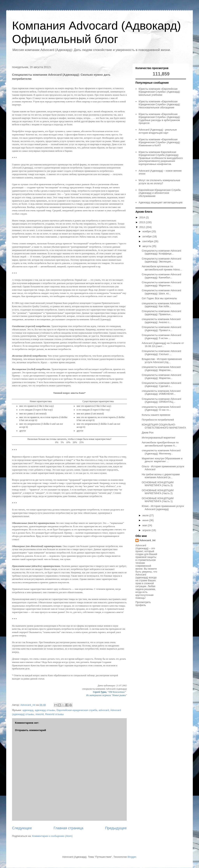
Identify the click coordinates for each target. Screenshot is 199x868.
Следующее (22, 828)
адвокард (28, 710)
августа (147, 246)
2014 (143, 217)
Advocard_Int (147, 540)
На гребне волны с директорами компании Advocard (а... (161, 476)
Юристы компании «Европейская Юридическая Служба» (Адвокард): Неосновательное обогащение (159, 104)
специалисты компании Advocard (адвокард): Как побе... (161, 305)
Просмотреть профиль (143, 604)
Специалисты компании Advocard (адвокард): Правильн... (161, 313)
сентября (148, 241)
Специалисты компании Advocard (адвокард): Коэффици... (161, 252)
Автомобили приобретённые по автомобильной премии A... (160, 444)
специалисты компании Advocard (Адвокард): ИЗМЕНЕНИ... (161, 392)
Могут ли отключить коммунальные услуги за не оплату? (159, 182)
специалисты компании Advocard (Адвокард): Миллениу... (161, 452)
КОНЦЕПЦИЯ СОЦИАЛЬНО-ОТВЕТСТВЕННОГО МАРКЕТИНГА (164, 426)
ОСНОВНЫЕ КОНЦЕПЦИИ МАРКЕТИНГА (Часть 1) (158, 500)
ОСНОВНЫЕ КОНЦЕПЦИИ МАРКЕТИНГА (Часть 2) (158, 492)
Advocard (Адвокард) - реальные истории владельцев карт (158, 131)
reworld (40, 714)
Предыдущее (116, 828)
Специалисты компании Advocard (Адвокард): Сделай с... (161, 384)
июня (146, 520)
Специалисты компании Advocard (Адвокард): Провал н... (161, 329)
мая (145, 525)
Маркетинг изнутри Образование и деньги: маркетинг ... (162, 460)
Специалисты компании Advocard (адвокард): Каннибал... (161, 276)
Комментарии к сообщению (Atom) (52, 836)
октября (147, 236)
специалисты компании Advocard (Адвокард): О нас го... (161, 408)
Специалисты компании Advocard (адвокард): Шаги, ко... (161, 292)
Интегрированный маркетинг (158, 438)
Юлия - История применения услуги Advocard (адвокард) (163, 508)
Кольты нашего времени (156, 415)
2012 (143, 227)
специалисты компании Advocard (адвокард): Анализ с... (161, 321)
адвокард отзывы (45, 710)
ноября (147, 231)
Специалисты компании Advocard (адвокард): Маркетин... (161, 284)
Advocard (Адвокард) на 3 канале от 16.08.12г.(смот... (163, 345)
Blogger (132, 857)
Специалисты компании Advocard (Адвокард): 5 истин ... (161, 337)
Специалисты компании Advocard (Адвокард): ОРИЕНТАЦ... (161, 400)
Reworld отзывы (54, 714)
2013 (143, 222)
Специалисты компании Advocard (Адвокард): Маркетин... (161, 377)
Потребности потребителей (158, 420)
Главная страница (69, 828)
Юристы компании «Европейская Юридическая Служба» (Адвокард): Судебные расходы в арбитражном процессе (159, 119)
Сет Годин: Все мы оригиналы (159, 298)
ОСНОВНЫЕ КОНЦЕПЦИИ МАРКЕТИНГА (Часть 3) (158, 484)
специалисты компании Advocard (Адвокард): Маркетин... (161, 369)
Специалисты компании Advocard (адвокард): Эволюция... (161, 260)
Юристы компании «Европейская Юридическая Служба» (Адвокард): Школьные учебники (159, 92)
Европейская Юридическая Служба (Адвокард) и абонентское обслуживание (160, 193)
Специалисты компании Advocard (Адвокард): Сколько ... (161, 353)
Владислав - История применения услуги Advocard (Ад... (162, 361)
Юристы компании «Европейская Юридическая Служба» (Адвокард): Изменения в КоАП (159, 142)
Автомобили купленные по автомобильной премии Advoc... (162, 268)
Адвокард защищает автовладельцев (161, 202)
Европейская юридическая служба (77, 710)
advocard (104, 710)
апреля (147, 530)
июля (146, 515)
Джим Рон (148, 433)
